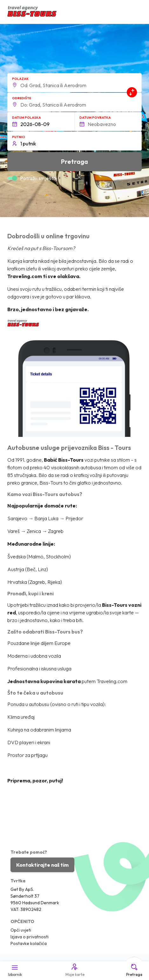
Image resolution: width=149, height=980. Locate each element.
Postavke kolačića (29, 943)
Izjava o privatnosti (30, 937)
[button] (74, 83)
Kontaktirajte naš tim (42, 865)
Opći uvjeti (21, 930)
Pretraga (134, 970)
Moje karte (74, 970)
